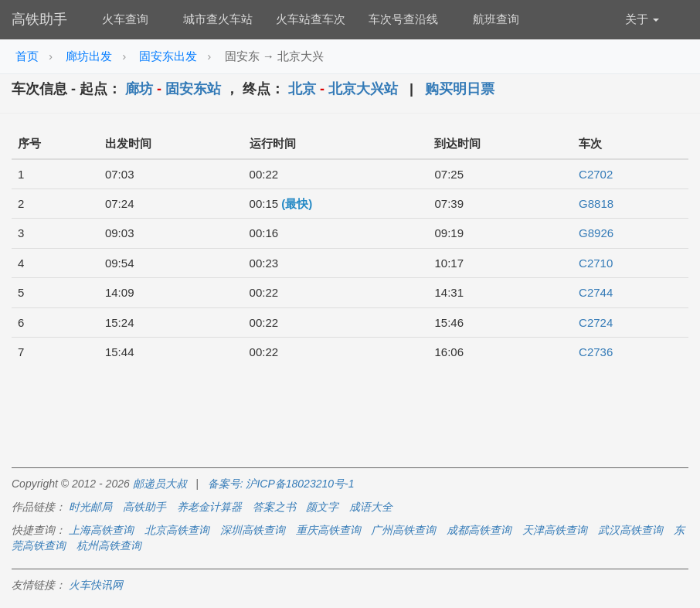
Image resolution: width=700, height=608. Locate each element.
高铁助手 (39, 19)
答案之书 (274, 507)
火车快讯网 (96, 585)
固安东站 (193, 89)
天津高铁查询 (555, 530)
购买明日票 (460, 89)
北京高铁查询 (177, 530)
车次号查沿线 (403, 19)
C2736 (596, 352)
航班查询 (496, 19)
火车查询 (125, 19)
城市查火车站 (218, 19)
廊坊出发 (89, 56)
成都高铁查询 (479, 530)
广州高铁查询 (403, 530)
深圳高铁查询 (253, 530)
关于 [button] (642, 19)
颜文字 (322, 507)
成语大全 (371, 507)
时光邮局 (90, 507)
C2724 (596, 323)
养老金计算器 (209, 507)
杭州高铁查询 (109, 545)
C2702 (596, 174)
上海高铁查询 (101, 530)
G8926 (596, 233)
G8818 (596, 204)
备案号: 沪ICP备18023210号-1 (281, 484)
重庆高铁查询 (328, 530)
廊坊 (139, 89)
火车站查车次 (311, 19)
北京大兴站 (363, 89)
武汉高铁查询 (630, 530)
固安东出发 (168, 56)
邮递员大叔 (160, 484)
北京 (302, 89)
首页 (27, 56)
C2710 (596, 263)
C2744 (596, 292)
